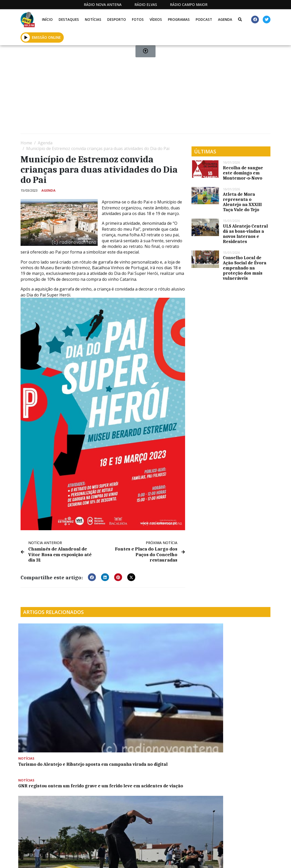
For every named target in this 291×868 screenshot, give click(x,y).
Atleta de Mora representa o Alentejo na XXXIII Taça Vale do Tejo (242, 202)
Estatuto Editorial (119, 859)
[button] (92, 571)
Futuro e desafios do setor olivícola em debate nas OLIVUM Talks (241, 670)
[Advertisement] (145, 91)
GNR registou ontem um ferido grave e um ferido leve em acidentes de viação (110, 637)
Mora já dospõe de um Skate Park (168, 668)
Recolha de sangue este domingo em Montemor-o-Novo (243, 173)
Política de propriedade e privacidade (236, 859)
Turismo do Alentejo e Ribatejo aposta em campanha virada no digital (44, 673)
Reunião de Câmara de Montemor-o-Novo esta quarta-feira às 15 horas (47, 743)
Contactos (194, 859)
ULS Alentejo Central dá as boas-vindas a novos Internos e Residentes (245, 234)
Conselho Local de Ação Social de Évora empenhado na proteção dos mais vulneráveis (245, 268)
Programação (164, 859)
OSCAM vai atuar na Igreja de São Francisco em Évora (113, 740)
